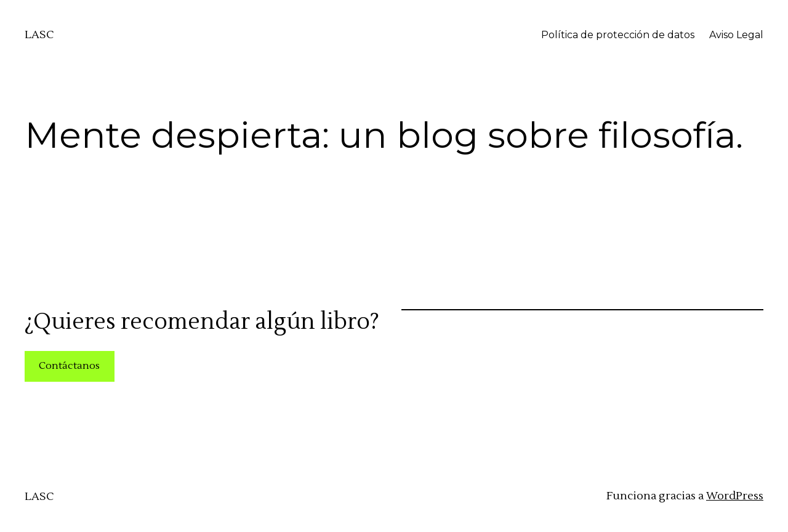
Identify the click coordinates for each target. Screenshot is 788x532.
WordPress (735, 496)
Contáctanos (69, 366)
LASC (39, 35)
